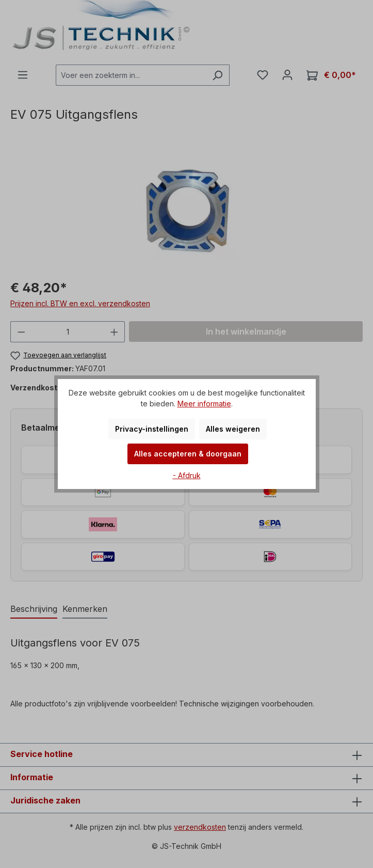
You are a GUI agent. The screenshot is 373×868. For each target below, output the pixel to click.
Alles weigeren (233, 429)
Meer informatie (204, 404)
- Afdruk (187, 475)
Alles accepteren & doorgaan (188, 454)
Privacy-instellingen (152, 429)
